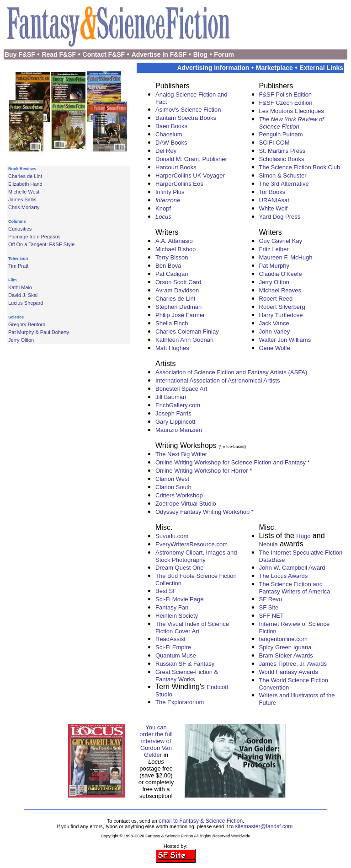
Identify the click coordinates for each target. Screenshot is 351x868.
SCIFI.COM (274, 143)
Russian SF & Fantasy (185, 664)
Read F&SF (59, 54)
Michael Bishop (175, 249)
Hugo (303, 536)
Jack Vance (274, 323)
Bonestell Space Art (181, 389)
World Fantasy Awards (289, 672)
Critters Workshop (179, 495)
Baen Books (171, 126)
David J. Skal (23, 295)
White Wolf (274, 208)
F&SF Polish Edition (286, 94)
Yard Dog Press (280, 217)
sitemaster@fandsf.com (264, 826)
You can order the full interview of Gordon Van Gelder (156, 741)
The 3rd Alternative (284, 184)
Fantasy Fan (172, 607)
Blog (200, 54)
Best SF (166, 591)
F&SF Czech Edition (286, 103)
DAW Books (171, 143)
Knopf (163, 208)
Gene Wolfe (275, 348)
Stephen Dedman (178, 307)
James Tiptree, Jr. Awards (293, 664)
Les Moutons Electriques (292, 111)
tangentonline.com (283, 639)
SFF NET (271, 616)
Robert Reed (276, 299)
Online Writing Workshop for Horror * (204, 471)
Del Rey (166, 151)
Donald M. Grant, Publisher (191, 159)
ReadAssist (170, 639)
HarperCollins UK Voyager (190, 175)
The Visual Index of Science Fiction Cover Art (192, 628)
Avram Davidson (177, 290)
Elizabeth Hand (25, 184)
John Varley (275, 332)
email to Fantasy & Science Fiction (201, 821)
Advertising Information (213, 68)
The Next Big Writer (181, 454)
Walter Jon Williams (285, 340)
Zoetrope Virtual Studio (186, 504)
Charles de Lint (25, 176)
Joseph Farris (173, 413)
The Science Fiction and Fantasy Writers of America (295, 588)
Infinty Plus (170, 192)
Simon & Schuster (283, 175)
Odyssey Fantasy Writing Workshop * (205, 512)
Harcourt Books (176, 167)
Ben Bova (168, 266)
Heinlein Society (177, 616)
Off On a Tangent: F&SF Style (41, 244)
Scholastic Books (282, 159)
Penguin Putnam (281, 134)
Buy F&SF (20, 54)
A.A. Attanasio (174, 241)
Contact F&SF (104, 54)
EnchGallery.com (178, 405)
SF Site (269, 607)
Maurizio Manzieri (179, 430)
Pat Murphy (274, 266)
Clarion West (172, 479)
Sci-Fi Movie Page (179, 599)
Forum (224, 54)
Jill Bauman (171, 397)
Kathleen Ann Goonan (184, 340)
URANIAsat (274, 200)
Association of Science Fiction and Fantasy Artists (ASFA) (231, 372)
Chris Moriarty (24, 207)
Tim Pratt (18, 266)
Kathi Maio (20, 287)
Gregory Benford (27, 324)
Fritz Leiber (274, 249)
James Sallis (22, 199)
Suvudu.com (172, 536)
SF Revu (271, 599)
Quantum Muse (176, 655)
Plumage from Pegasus (34, 237)
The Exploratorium (180, 702)
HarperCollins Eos (179, 184)
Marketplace (274, 68)
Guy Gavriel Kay (281, 241)
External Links (321, 68)
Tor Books (272, 192)
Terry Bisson (172, 257)
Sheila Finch (172, 323)
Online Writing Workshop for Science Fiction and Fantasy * (233, 462)
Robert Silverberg (282, 307)
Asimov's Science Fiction (188, 110)
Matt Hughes (172, 348)
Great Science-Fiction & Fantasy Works (187, 676)
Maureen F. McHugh (286, 257)
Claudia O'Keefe (281, 274)
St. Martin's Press (282, 151)
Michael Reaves (280, 290)
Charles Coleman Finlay (187, 332)
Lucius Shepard (26, 303)
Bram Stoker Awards (286, 655)
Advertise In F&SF (159, 54)
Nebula (269, 544)
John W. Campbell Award (292, 568)
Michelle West (24, 192)
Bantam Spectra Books (186, 118)
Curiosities (20, 229)
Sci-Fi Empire (173, 647)
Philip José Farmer (180, 315)
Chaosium (169, 134)
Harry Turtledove (281, 315)
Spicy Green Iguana (285, 647)
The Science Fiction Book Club (300, 167)
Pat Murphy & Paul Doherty (39, 332)
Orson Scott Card (178, 282)
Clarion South (173, 487)
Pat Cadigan (172, 274)
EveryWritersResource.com (191, 544)
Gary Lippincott (175, 422)
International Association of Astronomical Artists (218, 380)
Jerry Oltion (21, 340)
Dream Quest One (180, 568)
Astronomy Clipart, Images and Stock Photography (196, 556)
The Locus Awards (284, 576)
